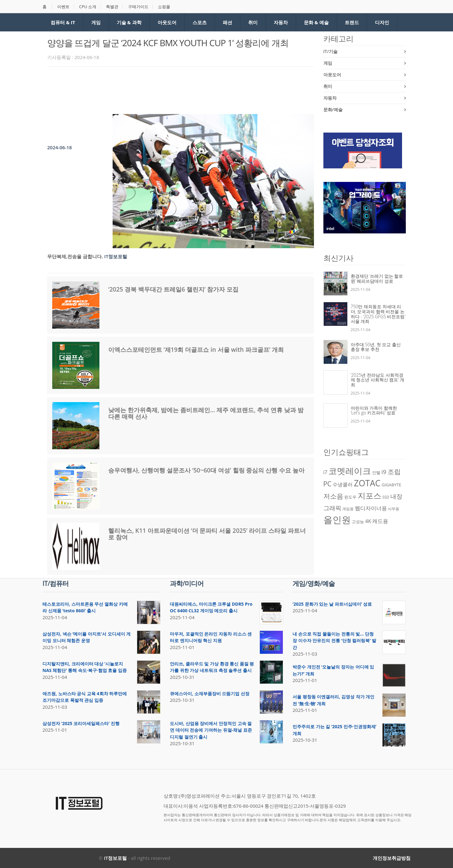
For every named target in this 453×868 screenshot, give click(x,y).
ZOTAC (367, 483)
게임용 (348, 509)
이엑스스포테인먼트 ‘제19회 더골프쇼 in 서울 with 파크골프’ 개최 (196, 350)
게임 (96, 22)
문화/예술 (333, 109)
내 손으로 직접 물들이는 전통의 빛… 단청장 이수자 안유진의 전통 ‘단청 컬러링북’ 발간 (334, 641)
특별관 (112, 7)
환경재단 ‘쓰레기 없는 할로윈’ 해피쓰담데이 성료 (377, 278)
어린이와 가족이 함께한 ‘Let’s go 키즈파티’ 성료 (374, 410)
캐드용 (380, 521)
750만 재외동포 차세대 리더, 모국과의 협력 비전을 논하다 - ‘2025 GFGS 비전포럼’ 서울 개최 (378, 314)
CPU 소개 (88, 7)
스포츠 (200, 22)
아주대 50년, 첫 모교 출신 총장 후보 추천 (376, 347)
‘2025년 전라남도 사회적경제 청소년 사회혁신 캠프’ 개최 (378, 380)
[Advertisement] (162, 89)
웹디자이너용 (371, 508)
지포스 (369, 495)
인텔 (376, 472)
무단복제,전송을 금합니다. (75, 256)
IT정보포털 (116, 256)
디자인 (382, 22)
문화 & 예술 (316, 22)
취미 (253, 22)
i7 (325, 472)
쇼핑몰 (164, 7)
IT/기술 (331, 51)
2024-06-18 (59, 147)
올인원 (337, 520)
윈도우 (350, 497)
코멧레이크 (350, 471)
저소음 (333, 496)
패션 (227, 22)
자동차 (281, 22)
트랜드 (352, 22)
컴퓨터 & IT (63, 22)
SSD (386, 497)
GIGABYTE (391, 485)
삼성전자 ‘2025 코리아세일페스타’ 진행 (81, 723)
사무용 (394, 509)
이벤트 (63, 7)
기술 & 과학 (129, 22)
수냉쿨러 (343, 484)
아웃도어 (167, 22)
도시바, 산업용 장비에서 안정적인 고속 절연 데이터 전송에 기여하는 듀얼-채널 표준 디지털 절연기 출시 (211, 730)
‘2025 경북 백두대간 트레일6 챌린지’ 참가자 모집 (173, 289)
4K (368, 521)
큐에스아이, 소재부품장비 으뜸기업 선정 (210, 693)
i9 (384, 472)
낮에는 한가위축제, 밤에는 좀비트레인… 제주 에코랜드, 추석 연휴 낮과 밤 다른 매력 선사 (206, 413)
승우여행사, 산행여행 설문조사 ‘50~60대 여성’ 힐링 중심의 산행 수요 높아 (206, 470)
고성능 (358, 521)
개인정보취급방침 (392, 858)
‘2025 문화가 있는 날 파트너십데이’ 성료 (332, 604)
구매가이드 (139, 7)
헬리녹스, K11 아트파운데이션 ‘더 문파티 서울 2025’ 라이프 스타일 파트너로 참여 (207, 534)
